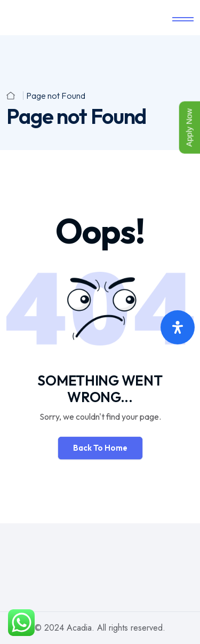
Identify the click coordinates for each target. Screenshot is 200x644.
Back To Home (100, 448)
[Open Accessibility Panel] (178, 327)
